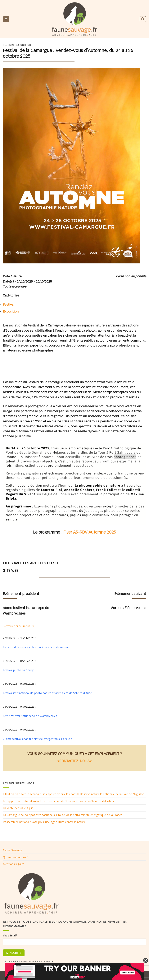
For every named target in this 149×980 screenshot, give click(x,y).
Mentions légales (14, 864)
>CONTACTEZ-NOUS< (74, 761)
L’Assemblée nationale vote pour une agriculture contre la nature (44, 822)
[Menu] (6, 19)
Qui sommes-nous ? (16, 857)
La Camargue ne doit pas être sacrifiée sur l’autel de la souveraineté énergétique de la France (63, 815)
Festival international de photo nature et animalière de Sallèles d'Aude (47, 693)
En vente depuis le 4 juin (18, 808)
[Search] (143, 19)
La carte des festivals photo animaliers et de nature (36, 647)
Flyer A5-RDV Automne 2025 (90, 532)
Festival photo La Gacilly (18, 670)
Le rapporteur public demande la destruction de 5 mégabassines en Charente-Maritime (59, 801)
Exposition (23, 45)
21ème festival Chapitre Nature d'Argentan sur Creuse (37, 739)
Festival (9, 45)
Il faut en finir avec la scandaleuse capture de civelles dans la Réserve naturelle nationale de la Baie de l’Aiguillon (74, 794)
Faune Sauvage (12, 850)
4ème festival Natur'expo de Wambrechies (30, 716)
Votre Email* (10, 935)
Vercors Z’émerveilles (128, 608)
